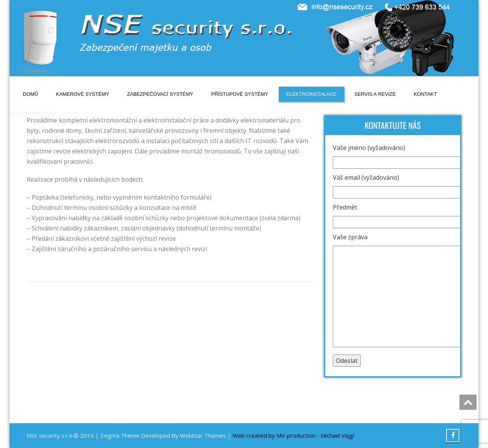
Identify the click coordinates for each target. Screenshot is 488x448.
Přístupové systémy (240, 94)
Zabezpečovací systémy (160, 94)
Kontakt (425, 94)
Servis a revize (375, 94)
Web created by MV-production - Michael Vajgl (293, 435)
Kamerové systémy (83, 94)
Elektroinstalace (311, 94)
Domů (30, 94)
